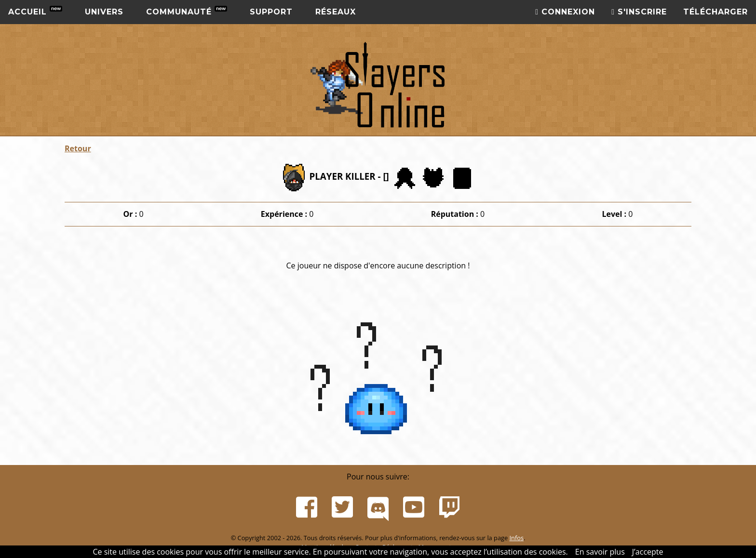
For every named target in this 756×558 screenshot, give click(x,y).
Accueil (35, 11)
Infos (516, 538)
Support (271, 12)
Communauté (187, 11)
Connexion (565, 12)
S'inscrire (639, 12)
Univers (104, 12)
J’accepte (648, 552)
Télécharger (715, 12)
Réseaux (336, 12)
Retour (78, 148)
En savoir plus (600, 552)
